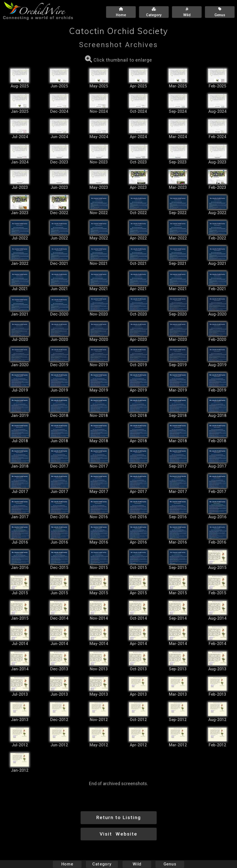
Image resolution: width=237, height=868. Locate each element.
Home (67, 864)
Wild (137, 864)
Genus (170, 864)
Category (102, 864)
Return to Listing (119, 817)
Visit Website (118, 834)
